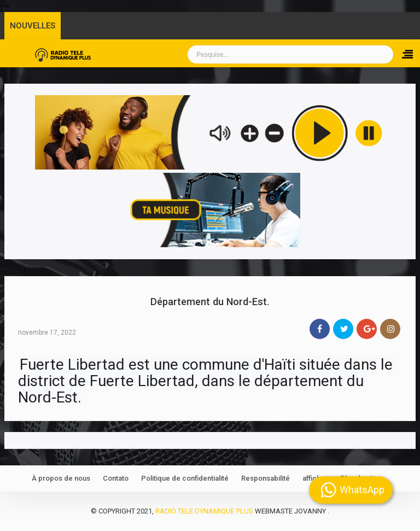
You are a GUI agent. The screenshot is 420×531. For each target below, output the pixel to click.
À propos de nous (61, 478)
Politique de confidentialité (185, 478)
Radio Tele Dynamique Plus (204, 511)
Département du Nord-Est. (210, 302)
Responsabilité (266, 478)
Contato (116, 478)
